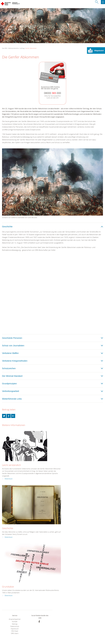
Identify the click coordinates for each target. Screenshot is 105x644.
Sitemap (15, 624)
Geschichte (8, 528)
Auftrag (22, 48)
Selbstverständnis (13, 48)
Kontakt (15, 622)
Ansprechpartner (15, 619)
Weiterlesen (9, 479)
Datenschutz (15, 626)
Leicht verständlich (11, 465)
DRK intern (15, 633)
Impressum (15, 629)
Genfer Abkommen (31, 48)
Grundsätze (8, 587)
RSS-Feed (15, 631)
